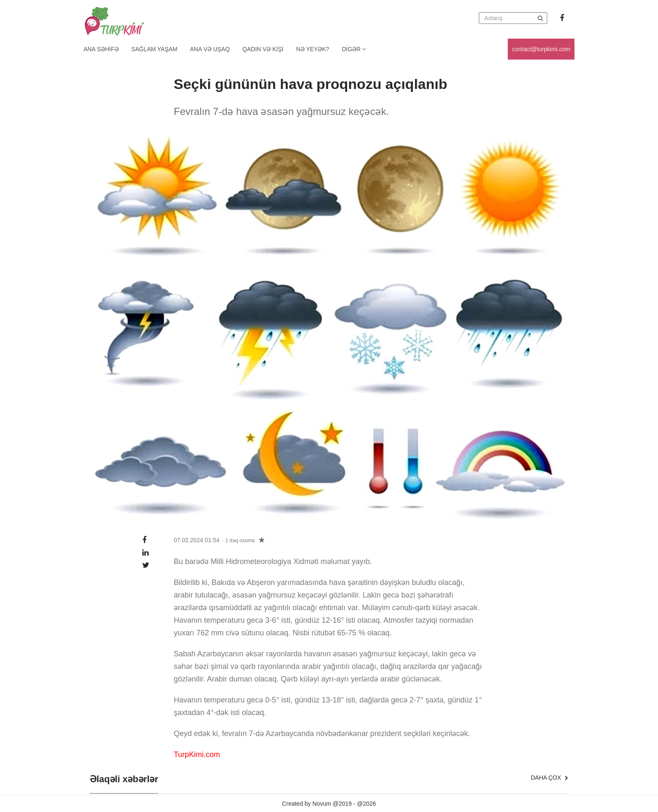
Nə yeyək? (313, 49)
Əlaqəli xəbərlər (124, 779)
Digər (354, 49)
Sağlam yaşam (154, 49)
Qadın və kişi (263, 49)
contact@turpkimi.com (541, 49)
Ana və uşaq (210, 49)
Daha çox (550, 778)
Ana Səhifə (101, 49)
